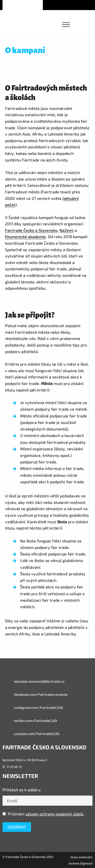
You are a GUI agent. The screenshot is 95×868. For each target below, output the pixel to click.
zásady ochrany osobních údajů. (55, 814)
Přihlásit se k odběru (22, 790)
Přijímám (43, 814)
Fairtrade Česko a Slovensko (31, 230)
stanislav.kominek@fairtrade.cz (34, 681)
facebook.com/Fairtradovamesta (35, 695)
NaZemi (67, 230)
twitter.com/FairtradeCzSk (30, 721)
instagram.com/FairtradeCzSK (33, 708)
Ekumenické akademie (25, 236)
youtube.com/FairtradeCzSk (31, 734)
